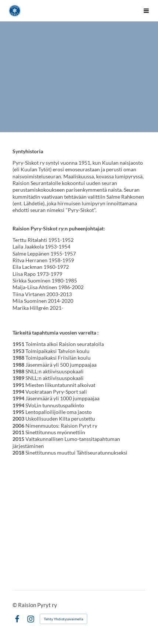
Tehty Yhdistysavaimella (64, 619)
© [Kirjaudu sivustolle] (15, 605)
